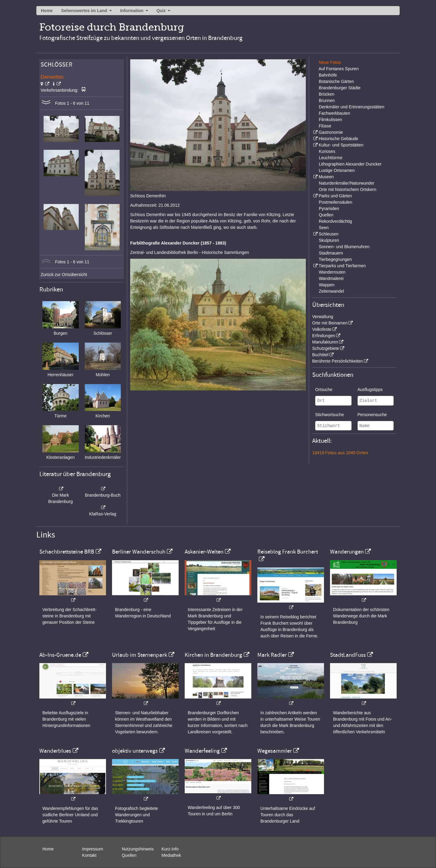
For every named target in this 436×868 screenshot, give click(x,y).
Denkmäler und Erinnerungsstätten (352, 107)
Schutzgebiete (326, 348)
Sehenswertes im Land (84, 11)
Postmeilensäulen (336, 202)
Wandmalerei (331, 278)
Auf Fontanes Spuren (339, 69)
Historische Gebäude (338, 139)
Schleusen (328, 234)
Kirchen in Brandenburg (213, 655)
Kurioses (327, 151)
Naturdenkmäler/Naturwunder (347, 183)
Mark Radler (272, 655)
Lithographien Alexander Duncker (350, 164)
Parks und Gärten (335, 196)
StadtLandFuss (348, 655)
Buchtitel (320, 355)
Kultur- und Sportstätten (341, 145)
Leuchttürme (331, 158)
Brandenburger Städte (340, 88)
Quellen (326, 215)
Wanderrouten (332, 272)
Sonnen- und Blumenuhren (344, 247)
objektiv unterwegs (135, 751)
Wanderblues (55, 751)
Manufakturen (325, 342)
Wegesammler (275, 751)
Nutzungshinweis (138, 849)
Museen (326, 177)
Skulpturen (329, 240)
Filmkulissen (330, 120)
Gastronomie (331, 132)
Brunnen (327, 100)
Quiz (161, 11)
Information (132, 11)
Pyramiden (329, 209)
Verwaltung (323, 317)
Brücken (327, 94)
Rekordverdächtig (335, 221)
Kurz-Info (170, 849)
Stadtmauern (331, 253)
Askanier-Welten (204, 552)
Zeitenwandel (331, 291)
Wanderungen (347, 552)
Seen (324, 228)
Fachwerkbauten (335, 113)
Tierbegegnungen (335, 259)
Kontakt (89, 855)
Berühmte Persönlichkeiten (337, 361)
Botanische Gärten (336, 81)
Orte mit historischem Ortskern (348, 189)
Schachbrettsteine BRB (67, 552)
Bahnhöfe (328, 75)
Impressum (92, 849)
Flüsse (325, 126)
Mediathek (171, 855)
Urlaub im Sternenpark (140, 655)
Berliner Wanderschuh (139, 552)
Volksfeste (322, 329)
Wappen (327, 285)
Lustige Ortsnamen (337, 170)
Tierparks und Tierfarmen (342, 266)
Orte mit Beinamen (330, 323)
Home (47, 11)
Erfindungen (324, 336)
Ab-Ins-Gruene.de (60, 655)
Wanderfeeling (202, 751)
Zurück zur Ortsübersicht (64, 275)
